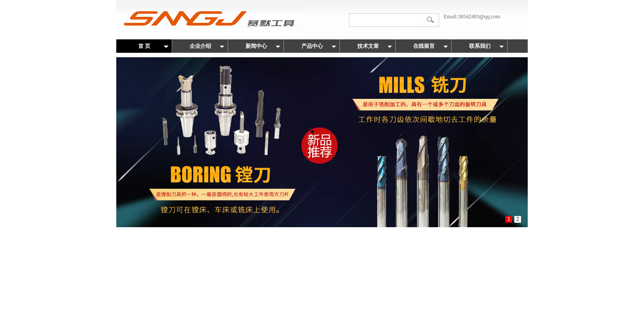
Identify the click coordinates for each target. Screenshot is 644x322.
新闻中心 (256, 46)
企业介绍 (200, 46)
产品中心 (312, 46)
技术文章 (368, 46)
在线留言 (424, 46)
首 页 (144, 46)
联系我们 (480, 46)
